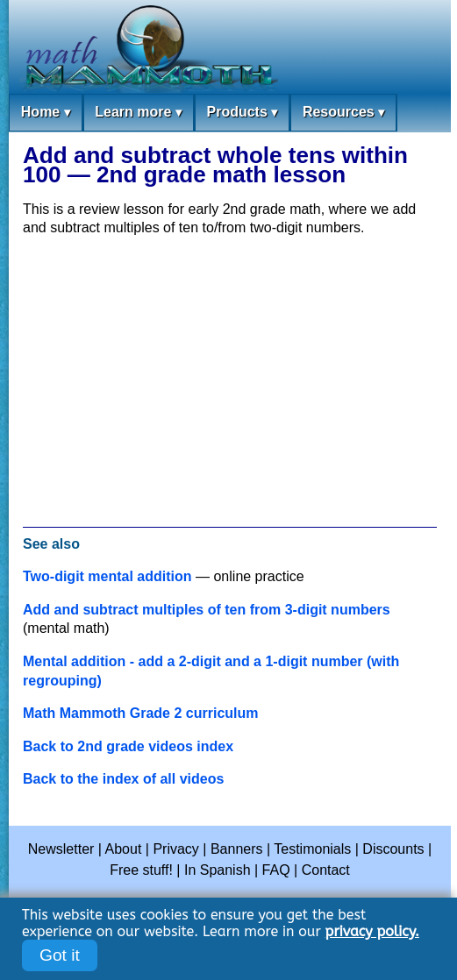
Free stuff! (141, 870)
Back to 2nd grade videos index (128, 746)
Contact (326, 870)
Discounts (393, 849)
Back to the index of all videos (123, 779)
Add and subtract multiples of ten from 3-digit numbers (207, 610)
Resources (343, 113)
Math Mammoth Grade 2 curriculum (141, 713)
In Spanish (218, 870)
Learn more (138, 113)
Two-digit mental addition (107, 576)
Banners (237, 849)
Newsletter (61, 849)
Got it (60, 955)
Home (46, 113)
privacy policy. (372, 931)
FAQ (276, 870)
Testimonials (312, 849)
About (124, 849)
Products (242, 113)
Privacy (175, 849)
